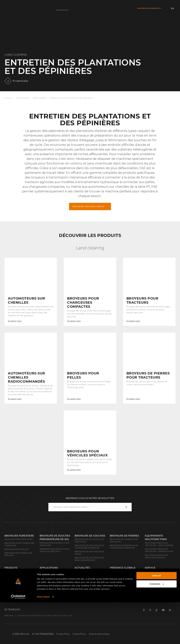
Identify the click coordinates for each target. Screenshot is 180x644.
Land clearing (12, 572)
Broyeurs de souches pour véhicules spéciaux (89, 559)
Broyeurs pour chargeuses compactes (19, 544)
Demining (9, 579)
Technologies (82, 583)
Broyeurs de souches (90, 536)
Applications (23, 98)
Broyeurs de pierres (124, 536)
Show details (43, 638)
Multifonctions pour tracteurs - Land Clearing (159, 544)
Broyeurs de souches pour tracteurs (89, 540)
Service (150, 568)
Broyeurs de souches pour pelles (89, 553)
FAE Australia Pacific (121, 594)
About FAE (115, 572)
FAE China (115, 602)
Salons (78, 575)
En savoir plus (20, 81)
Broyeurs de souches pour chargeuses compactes (89, 547)
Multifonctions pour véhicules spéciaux (156, 556)
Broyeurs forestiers (19, 536)
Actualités (82, 568)
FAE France (116, 587)
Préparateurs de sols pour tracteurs (54, 544)
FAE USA (114, 590)
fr (172, 8)
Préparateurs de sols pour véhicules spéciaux (54, 550)
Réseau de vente (119, 575)
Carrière (151, 578)
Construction (12, 575)
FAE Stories (81, 579)
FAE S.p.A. (9, 98)
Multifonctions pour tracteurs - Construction (159, 550)
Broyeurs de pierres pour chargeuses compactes (124, 547)
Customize (157, 625)
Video (78, 587)
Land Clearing (40, 98)
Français (12, 610)
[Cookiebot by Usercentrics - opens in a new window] (18, 638)
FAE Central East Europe (123, 583)
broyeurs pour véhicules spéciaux (18, 554)
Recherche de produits (149, 8)
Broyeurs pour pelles (16, 549)
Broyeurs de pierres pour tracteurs (124, 540)
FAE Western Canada (121, 598)
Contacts (150, 572)
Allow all (157, 617)
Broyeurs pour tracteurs (19, 539)
